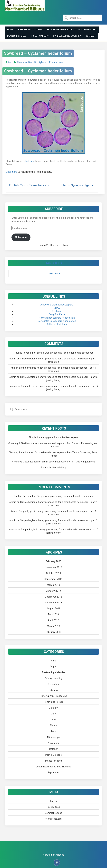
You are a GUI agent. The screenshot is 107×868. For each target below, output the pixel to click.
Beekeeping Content (30, 30)
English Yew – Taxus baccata (29, 185)
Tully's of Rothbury (57, 324)
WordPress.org (54, 819)
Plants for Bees (17, 36)
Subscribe (21, 237)
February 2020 (54, 561)
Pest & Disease (53, 755)
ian (10, 62)
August (54, 667)
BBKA (57, 308)
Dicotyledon (41, 62)
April (54, 661)
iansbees (54, 263)
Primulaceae (56, 62)
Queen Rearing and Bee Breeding (53, 767)
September (53, 773)
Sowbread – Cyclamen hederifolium (38, 53)
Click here (29, 161)
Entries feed (54, 807)
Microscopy (54, 737)
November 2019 (54, 567)
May (54, 731)
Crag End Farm (57, 314)
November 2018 (54, 603)
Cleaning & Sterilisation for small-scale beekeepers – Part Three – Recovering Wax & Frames (54, 445)
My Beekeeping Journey (67, 36)
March (54, 725)
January (54, 708)
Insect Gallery (40, 36)
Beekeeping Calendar (54, 672)
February (53, 690)
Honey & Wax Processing (53, 696)
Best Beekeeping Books (60, 30)
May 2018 (54, 614)
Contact (91, 36)
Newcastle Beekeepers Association (57, 321)
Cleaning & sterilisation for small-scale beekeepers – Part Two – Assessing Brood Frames (53, 454)
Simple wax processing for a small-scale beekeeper (65, 353)
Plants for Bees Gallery (54, 468)
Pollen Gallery (88, 30)
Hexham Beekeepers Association (57, 318)
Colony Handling (54, 678)
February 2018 (54, 632)
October (54, 749)
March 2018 (54, 626)
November (53, 743)
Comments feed (53, 813)
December (54, 684)
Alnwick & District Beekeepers (57, 305)
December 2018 (54, 597)
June (54, 720)
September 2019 (54, 579)
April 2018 (54, 620)
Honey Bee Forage (54, 702)
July (54, 714)
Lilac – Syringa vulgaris (77, 185)
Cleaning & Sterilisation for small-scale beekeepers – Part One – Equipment (54, 462)
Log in (54, 801)
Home (10, 30)
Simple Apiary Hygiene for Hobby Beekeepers (54, 437)
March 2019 (54, 585)
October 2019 (53, 573)
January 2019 (54, 591)
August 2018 (54, 608)
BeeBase (57, 311)
